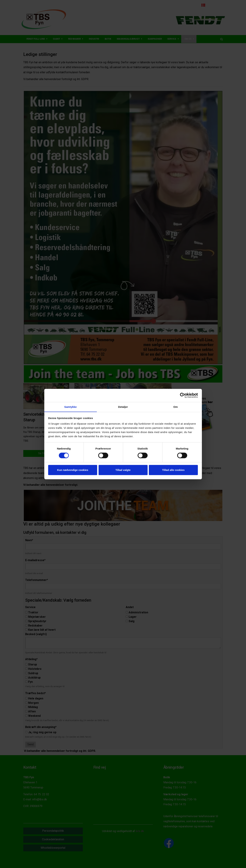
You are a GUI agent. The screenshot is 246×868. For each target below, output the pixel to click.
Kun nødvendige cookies (73, 470)
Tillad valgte (123, 470)
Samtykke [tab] (70, 407)
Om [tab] (176, 407)
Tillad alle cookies (173, 470)
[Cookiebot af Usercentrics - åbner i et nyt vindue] (183, 395)
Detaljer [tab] (123, 407)
